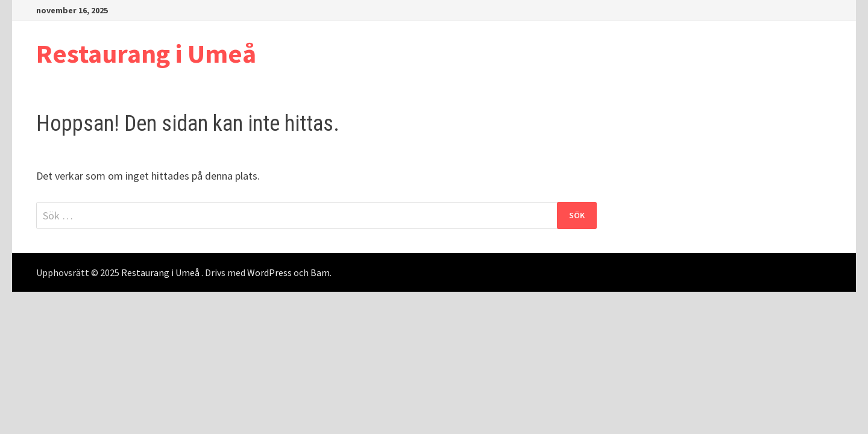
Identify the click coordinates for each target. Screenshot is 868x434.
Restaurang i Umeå (146, 53)
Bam (320, 272)
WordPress (269, 272)
